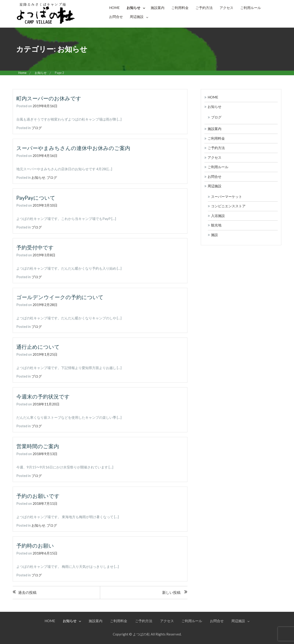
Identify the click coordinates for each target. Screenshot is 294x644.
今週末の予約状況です (44, 396)
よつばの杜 (141, 633)
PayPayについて (36, 197)
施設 (215, 235)
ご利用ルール (251, 8)
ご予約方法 (204, 8)
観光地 (216, 225)
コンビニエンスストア (228, 206)
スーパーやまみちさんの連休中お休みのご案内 (76, 148)
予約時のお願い (36, 545)
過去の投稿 (27, 592)
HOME (114, 8)
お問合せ (116, 17)
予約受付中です (36, 247)
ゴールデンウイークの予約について (62, 297)
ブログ (37, 128)
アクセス (226, 8)
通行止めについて (39, 346)
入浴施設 (218, 216)
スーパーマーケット (227, 196)
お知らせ (133, 8)
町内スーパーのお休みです (50, 98)
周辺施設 (137, 17)
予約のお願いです (39, 495)
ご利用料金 (180, 8)
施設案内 (158, 8)
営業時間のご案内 (39, 446)
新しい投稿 (171, 592)
